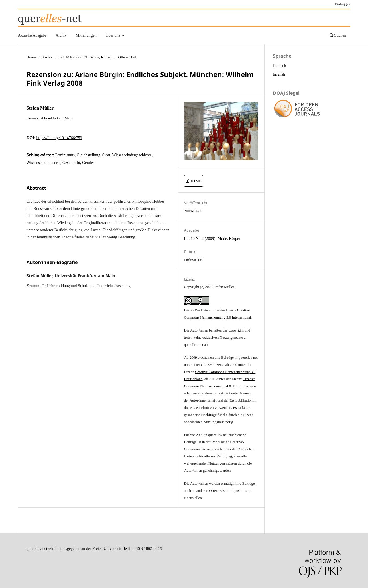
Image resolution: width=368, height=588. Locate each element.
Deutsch (280, 66)
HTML (196, 181)
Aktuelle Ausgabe (32, 35)
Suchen (338, 35)
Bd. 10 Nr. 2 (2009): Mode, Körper (85, 57)
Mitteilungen (86, 35)
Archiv (61, 35)
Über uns (113, 35)
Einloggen (343, 4)
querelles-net (37, 549)
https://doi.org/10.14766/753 (59, 138)
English (279, 74)
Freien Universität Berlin (112, 549)
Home (31, 57)
